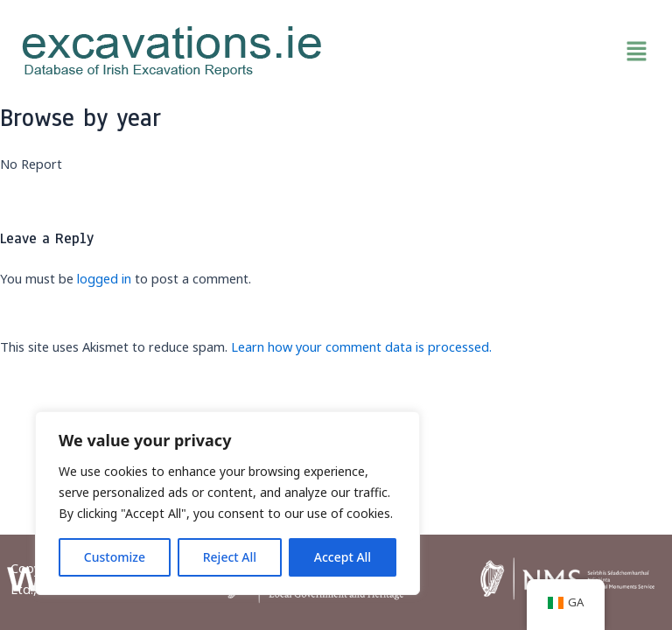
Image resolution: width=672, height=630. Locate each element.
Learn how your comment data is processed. (361, 346)
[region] (227, 503)
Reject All (230, 557)
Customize (115, 557)
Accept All (343, 557)
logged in (104, 278)
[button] (500, 52)
